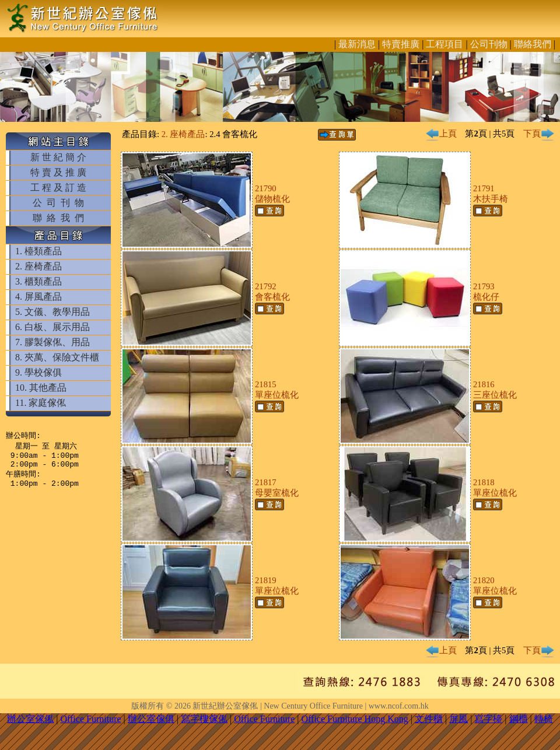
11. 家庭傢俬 (41, 403)
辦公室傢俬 (30, 719)
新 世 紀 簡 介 (58, 157)
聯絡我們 (533, 44)
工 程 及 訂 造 (58, 187)
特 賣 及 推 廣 (58, 172)
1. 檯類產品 (38, 251)
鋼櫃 (519, 719)
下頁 (539, 134)
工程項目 (444, 44)
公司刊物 (489, 44)
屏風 (459, 719)
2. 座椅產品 (38, 266)
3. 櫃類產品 (38, 281)
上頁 (441, 134)
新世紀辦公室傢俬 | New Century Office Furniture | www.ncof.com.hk (310, 706)
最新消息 (357, 44)
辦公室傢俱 (151, 719)
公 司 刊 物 (58, 203)
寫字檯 (488, 719)
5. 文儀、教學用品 (52, 312)
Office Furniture (90, 719)
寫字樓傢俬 (204, 719)
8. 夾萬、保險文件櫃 (57, 357)
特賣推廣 (401, 44)
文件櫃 (429, 719)
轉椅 (544, 719)
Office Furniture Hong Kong (355, 719)
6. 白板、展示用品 (52, 327)
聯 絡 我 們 (58, 218)
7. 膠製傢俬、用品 (52, 342)
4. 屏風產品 (38, 297)
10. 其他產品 (41, 388)
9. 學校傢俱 (38, 372)
